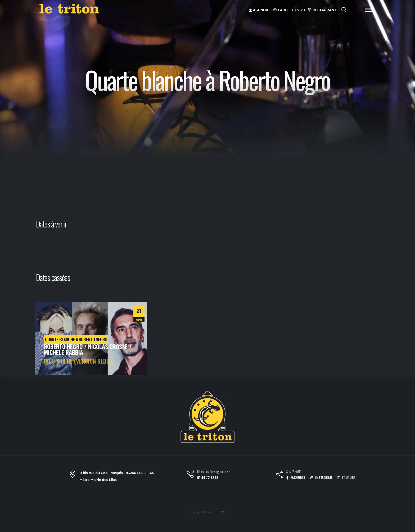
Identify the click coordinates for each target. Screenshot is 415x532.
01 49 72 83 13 (208, 478)
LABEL (281, 10)
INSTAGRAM (321, 478)
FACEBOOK (296, 478)
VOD (299, 10)
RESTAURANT (322, 10)
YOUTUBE (346, 478)
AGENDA (259, 10)
